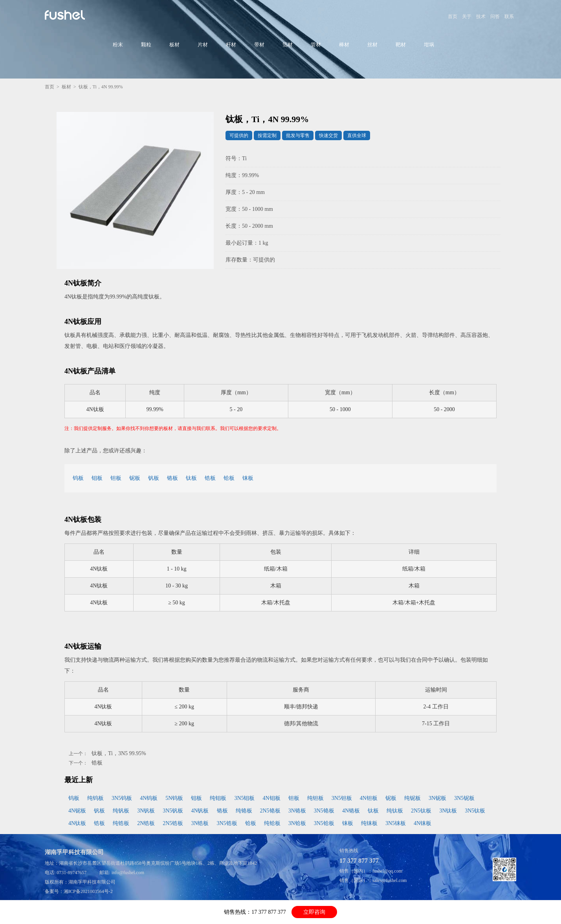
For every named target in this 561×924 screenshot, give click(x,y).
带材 (259, 45)
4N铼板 (423, 823)
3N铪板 (297, 823)
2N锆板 (146, 823)
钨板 (78, 478)
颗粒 (146, 45)
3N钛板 (448, 811)
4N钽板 (369, 798)
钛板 (191, 478)
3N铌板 (437, 798)
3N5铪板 (324, 823)
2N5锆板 (173, 823)
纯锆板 (121, 823)
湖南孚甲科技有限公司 (92, 882)
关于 (467, 16)
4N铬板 (351, 811)
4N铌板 (77, 811)
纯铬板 (244, 811)
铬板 (172, 478)
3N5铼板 (396, 823)
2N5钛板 (421, 811)
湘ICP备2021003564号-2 (88, 891)
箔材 (288, 45)
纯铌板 (412, 798)
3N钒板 (146, 811)
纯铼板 (369, 823)
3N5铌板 (464, 798)
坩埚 (429, 45)
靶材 (401, 45)
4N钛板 (77, 823)
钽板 (116, 478)
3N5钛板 (475, 811)
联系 (509, 16)
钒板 (154, 478)
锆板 (210, 478)
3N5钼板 (244, 798)
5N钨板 (174, 798)
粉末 (118, 45)
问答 (495, 16)
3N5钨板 (122, 798)
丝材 (372, 45)
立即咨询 (314, 912)
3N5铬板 (324, 811)
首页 (453, 16)
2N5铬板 (270, 811)
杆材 (231, 45)
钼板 (97, 478)
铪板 (229, 478)
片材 (203, 45)
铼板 (248, 478)
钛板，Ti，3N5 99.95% (119, 753)
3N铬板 (297, 811)
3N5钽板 (342, 798)
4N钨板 (149, 798)
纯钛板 (395, 811)
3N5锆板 (227, 823)
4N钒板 (200, 811)
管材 (316, 45)
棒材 (344, 45)
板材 (174, 45)
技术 (481, 16)
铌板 (135, 478)
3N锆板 (200, 823)
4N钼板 (272, 798)
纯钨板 (95, 798)
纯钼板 (218, 798)
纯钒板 (121, 811)
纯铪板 (272, 823)
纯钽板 (315, 798)
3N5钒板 (173, 811)
